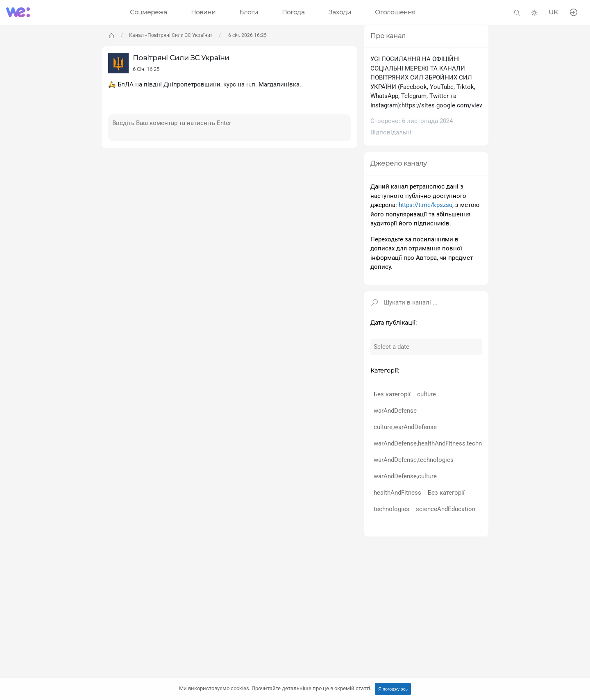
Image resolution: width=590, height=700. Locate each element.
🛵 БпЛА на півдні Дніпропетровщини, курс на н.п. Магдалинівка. (205, 84)
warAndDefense (395, 411)
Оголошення (395, 12)
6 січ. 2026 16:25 (247, 35)
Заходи (340, 12)
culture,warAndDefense (405, 427)
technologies (391, 509)
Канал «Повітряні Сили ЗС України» (171, 35)
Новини (203, 12)
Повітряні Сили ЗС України (181, 58)
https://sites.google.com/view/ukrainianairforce (467, 105)
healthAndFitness (397, 493)
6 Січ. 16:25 (146, 69)
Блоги (249, 12)
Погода (293, 12)
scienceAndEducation (446, 509)
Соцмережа (149, 12)
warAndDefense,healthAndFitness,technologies (438, 443)
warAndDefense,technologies (414, 460)
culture (427, 394)
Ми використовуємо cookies (275, 688)
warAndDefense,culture (405, 476)
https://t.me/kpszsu (425, 205)
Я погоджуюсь (393, 689)
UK (553, 12)
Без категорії (392, 394)
